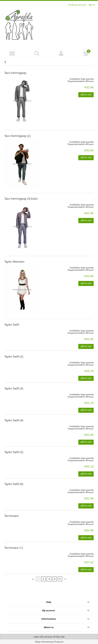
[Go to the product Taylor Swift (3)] (22, 394)
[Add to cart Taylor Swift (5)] (86, 474)
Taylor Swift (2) (14, 356)
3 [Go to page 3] (49, 579)
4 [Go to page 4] (55, 579)
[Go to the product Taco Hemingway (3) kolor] (22, 227)
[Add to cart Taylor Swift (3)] (86, 410)
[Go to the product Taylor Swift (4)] (22, 426)
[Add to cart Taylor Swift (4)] (86, 442)
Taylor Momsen (14, 262)
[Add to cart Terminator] (86, 538)
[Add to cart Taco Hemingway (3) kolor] (86, 220)
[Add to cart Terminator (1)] (86, 570)
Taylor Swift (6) (14, 484)
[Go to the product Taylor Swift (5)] (22, 457)
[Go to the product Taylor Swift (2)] (22, 362)
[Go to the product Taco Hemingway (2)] (22, 164)
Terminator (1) (14, 548)
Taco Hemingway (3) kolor (21, 199)
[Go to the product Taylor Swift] (22, 330)
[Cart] (86, 53)
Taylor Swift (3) (14, 388)
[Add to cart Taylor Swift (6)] (86, 506)
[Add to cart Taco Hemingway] (86, 95)
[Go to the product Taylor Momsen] (22, 290)
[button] (12, 53)
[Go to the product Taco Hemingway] (22, 101)
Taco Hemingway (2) (17, 136)
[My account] (61, 53)
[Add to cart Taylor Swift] (86, 346)
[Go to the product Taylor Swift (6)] (22, 489)
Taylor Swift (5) (14, 452)
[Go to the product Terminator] (22, 521)
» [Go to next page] (65, 579)
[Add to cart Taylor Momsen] (86, 283)
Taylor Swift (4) (14, 420)
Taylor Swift (12, 325)
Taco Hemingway (15, 73)
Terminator (12, 516)
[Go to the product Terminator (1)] (22, 553)
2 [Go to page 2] (43, 579)
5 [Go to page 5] (60, 579)
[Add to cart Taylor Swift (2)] (86, 378)
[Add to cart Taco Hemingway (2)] (86, 158)
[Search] (37, 53)
